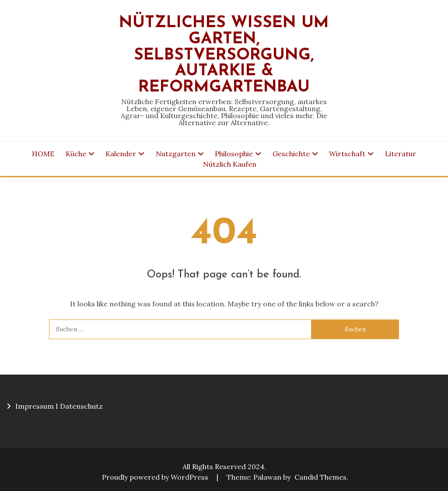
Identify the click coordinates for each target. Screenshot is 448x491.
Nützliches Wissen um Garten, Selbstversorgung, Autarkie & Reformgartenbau (224, 55)
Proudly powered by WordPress (156, 477)
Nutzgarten (176, 154)
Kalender (121, 154)
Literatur (401, 154)
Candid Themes (320, 477)
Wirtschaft (347, 154)
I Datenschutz (79, 406)
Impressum (35, 406)
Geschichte (291, 154)
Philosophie (234, 154)
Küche (76, 154)
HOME (43, 154)
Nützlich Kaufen (230, 164)
